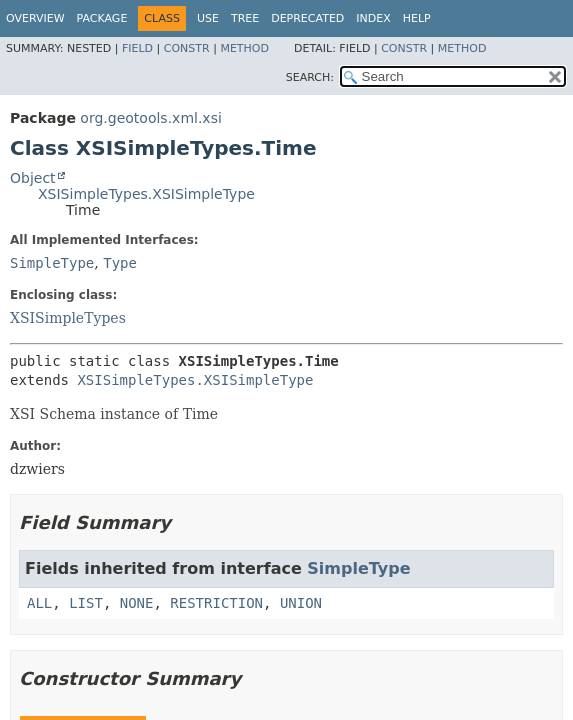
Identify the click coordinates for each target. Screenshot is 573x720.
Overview (35, 18)
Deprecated (307, 18)
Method (244, 48)
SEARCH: (310, 77)
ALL (39, 603)
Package (102, 18)
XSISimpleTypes (68, 318)
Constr (187, 48)
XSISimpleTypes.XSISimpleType (146, 194)
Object (33, 178)
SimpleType (52, 263)
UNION (301, 603)
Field (137, 48)
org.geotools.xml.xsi (150, 118)
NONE (137, 603)
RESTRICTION (216, 603)
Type (120, 263)
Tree (245, 18)
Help (417, 18)
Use (208, 18)
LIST (86, 603)
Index (373, 18)
